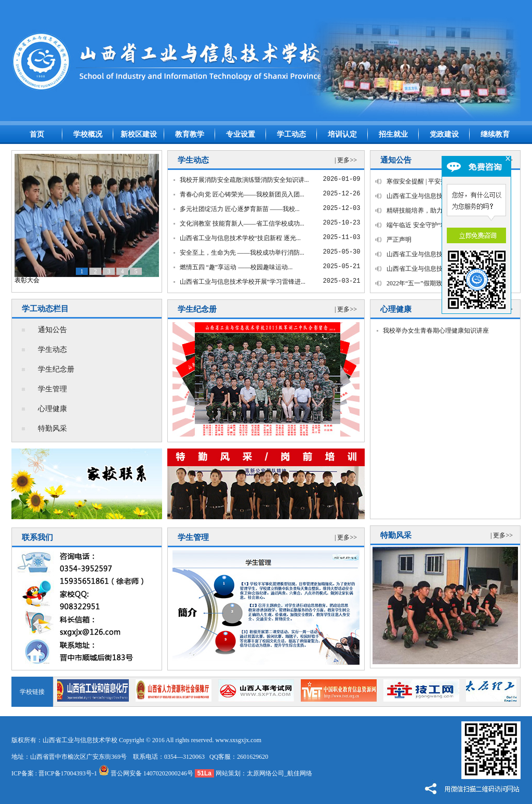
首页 (37, 134)
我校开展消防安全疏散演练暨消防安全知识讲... (244, 180)
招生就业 (393, 134)
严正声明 (399, 240)
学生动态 (52, 350)
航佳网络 (300, 773)
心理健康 (52, 409)
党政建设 (444, 134)
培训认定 (342, 134)
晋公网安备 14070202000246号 (146, 773)
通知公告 (52, 330)
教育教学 (190, 134)
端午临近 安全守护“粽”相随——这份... (439, 225)
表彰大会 (27, 280)
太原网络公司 (265, 773)
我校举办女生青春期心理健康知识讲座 (436, 331)
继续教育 (495, 134)
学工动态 (291, 134)
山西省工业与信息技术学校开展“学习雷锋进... (243, 282)
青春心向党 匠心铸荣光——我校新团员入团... (242, 194)
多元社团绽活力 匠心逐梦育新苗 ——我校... (240, 209)
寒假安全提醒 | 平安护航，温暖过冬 (435, 181)
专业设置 (241, 134)
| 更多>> (346, 160)
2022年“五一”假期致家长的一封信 (433, 283)
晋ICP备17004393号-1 (68, 773)
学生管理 (52, 389)
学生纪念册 (56, 369)
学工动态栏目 (45, 309)
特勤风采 (52, 429)
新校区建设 (139, 134)
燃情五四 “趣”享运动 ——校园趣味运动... (236, 267)
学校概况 (88, 134)
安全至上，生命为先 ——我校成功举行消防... (242, 253)
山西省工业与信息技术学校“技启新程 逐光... (240, 238)
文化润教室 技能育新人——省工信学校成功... (242, 223)
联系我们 (37, 537)
